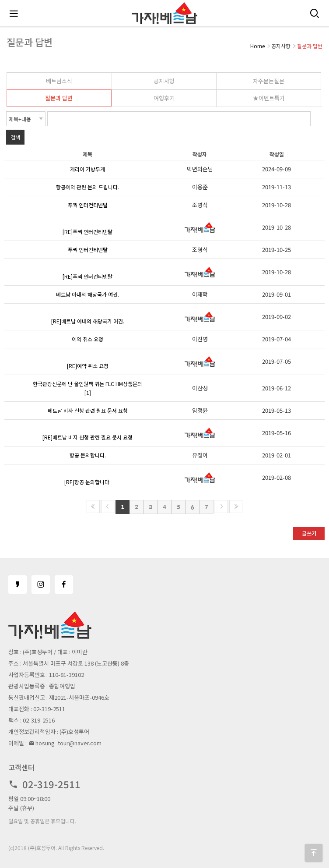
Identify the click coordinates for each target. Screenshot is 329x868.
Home (257, 46)
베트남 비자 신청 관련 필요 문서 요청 (88, 410)
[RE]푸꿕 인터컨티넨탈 (87, 232)
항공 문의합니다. (88, 455)
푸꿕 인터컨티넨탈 (88, 205)
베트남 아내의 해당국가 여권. (87, 294)
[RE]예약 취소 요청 (88, 366)
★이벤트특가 (269, 98)
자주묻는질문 (269, 81)
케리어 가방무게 (87, 169)
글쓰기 (309, 533)
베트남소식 (59, 81)
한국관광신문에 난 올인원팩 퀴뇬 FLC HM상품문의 (87, 384)
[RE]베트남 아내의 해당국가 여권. (88, 321)
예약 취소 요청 (87, 339)
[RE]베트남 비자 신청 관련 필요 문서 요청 (87, 437)
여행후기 (164, 98)
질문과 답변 (59, 98)
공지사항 (164, 81)
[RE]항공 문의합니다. (87, 482)
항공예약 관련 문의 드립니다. (87, 187)
